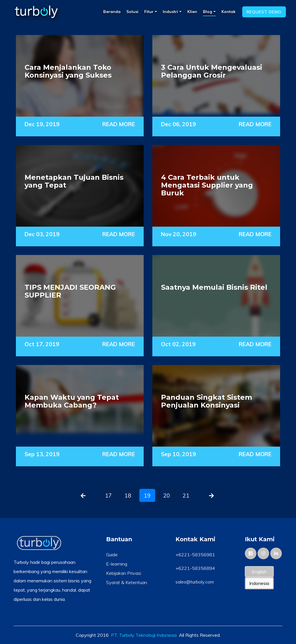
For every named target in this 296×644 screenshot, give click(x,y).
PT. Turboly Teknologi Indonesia (144, 635)
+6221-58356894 (195, 568)
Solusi (132, 12)
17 (108, 496)
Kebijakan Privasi (124, 573)
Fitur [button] (149, 12)
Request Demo (264, 12)
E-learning (117, 564)
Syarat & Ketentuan (127, 582)
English (259, 572)
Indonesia (259, 583)
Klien (192, 12)
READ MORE (119, 124)
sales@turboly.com (195, 582)
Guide (112, 555)
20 (166, 496)
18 (128, 496)
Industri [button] (171, 12)
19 (147, 496)
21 (186, 496)
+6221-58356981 (195, 555)
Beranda (112, 12)
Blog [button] (208, 12)
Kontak (229, 12)
